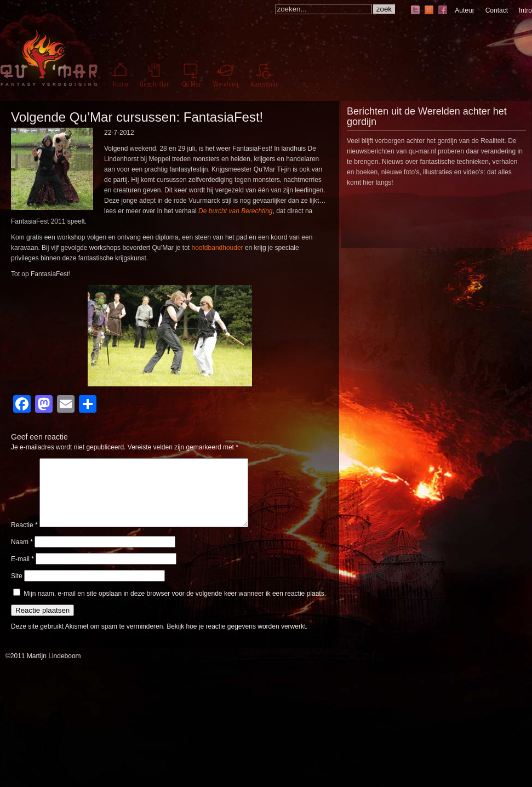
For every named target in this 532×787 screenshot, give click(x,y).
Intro (525, 10)
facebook (443, 11)
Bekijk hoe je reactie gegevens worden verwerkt (236, 640)
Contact (497, 10)
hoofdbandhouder (218, 248)
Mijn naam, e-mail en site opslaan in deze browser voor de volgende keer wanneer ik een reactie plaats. (175, 607)
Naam (22, 555)
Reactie (24, 538)
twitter (415, 11)
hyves (429, 11)
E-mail (22, 572)
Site (17, 589)
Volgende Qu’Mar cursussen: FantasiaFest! (137, 117)
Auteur (464, 10)
